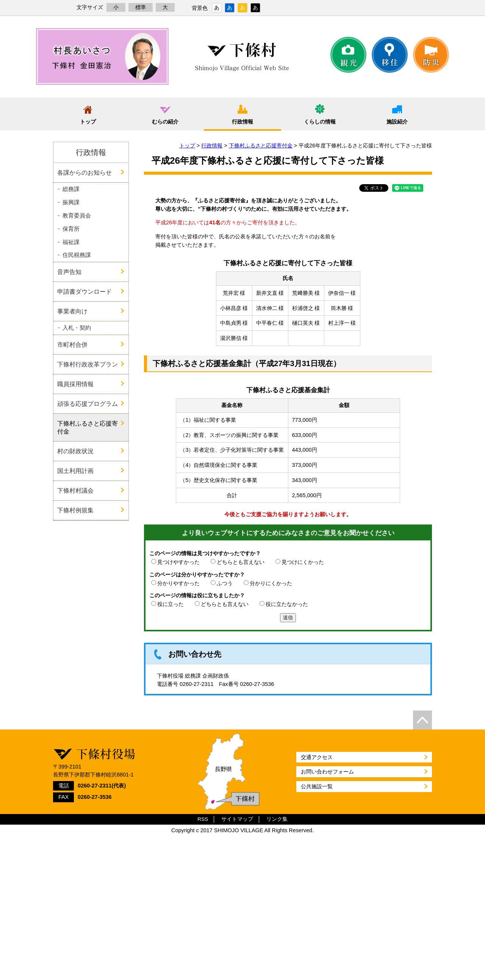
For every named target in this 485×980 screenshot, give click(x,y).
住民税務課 (77, 255)
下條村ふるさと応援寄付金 (261, 146)
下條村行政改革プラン (88, 364)
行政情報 (242, 122)
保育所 (71, 229)
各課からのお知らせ (84, 172)
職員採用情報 (75, 384)
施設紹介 (397, 122)
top (422, 720)
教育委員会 (77, 216)
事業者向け (72, 311)
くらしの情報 (320, 122)
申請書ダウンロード (84, 291)
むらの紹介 (165, 122)
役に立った (171, 604)
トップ (88, 122)
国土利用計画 (75, 471)
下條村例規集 (75, 510)
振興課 (71, 202)
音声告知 (69, 272)
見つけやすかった (178, 562)
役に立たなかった (287, 604)
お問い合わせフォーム (327, 772)
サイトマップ (237, 819)
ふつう (225, 583)
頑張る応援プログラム (88, 404)
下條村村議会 (75, 490)
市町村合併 (72, 344)
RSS (203, 819)
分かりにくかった (271, 583)
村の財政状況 (75, 451)
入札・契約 (77, 328)
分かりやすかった (178, 583)
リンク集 (277, 819)
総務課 (71, 189)
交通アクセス (317, 757)
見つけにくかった (303, 562)
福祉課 (71, 242)
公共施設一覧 (317, 786)
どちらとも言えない (241, 562)
